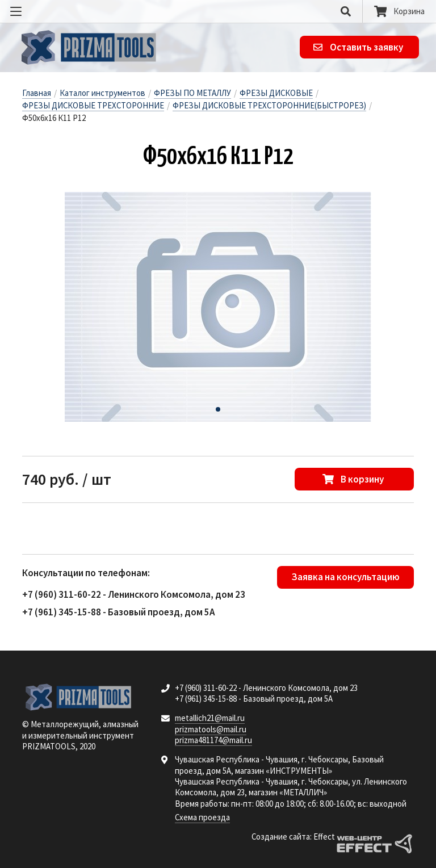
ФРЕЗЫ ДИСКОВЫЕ (276, 93)
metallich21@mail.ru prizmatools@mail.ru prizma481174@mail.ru (213, 729)
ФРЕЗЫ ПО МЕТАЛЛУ (192, 93)
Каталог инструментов (102, 93)
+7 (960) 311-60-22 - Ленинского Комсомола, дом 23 (134, 594)
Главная (37, 93)
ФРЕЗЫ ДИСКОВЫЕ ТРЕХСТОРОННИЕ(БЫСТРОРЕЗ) (269, 105)
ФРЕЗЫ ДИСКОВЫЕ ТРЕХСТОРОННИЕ (93, 105)
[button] (218, 409)
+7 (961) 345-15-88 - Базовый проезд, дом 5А (118, 612)
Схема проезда (202, 817)
